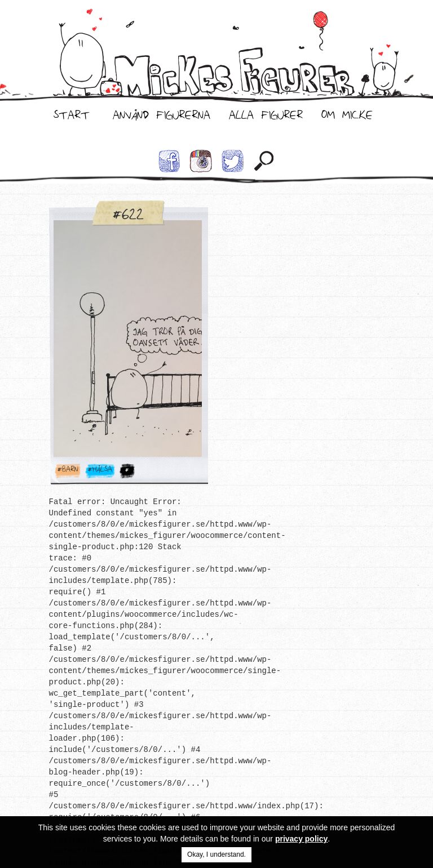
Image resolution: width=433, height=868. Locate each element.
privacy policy (301, 839)
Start (72, 118)
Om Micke (347, 118)
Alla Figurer (266, 118)
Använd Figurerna (162, 118)
